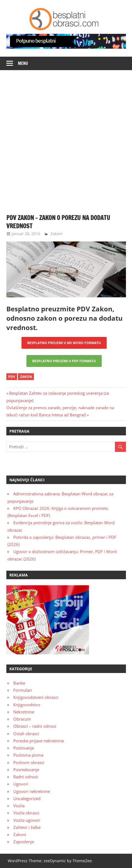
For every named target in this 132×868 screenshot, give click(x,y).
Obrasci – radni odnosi (35, 726)
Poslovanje (24, 748)
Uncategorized (27, 798)
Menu (23, 63)
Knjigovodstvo (27, 705)
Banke (19, 683)
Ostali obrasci (26, 734)
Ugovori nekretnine (32, 791)
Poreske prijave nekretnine (39, 741)
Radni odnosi (26, 777)
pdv (12, 377)
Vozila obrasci (26, 813)
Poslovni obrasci (29, 762)
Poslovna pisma (28, 755)
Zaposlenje (24, 842)
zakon (26, 377)
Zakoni (56, 234)
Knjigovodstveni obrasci (36, 697)
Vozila (19, 806)
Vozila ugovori (27, 820)
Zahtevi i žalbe (27, 827)
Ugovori (21, 784)
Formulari (23, 690)
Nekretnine (24, 712)
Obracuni (22, 719)
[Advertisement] (66, 139)
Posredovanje (26, 770)
